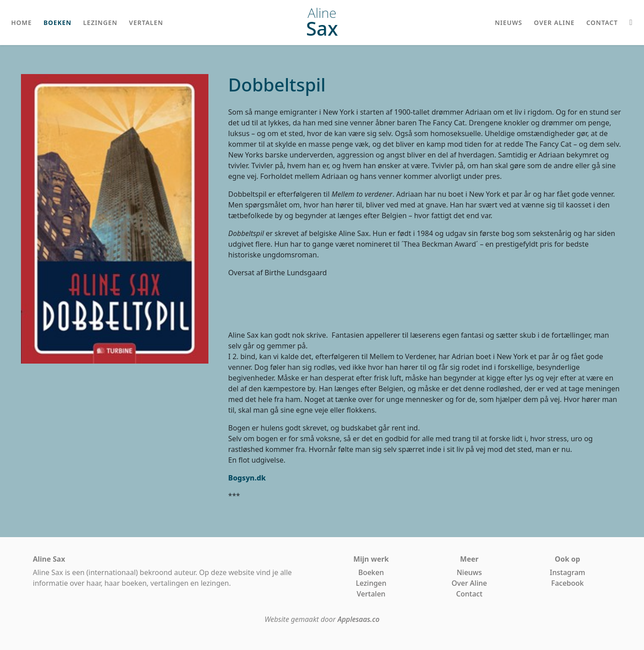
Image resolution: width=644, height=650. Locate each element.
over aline (554, 23)
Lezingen (371, 583)
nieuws (509, 23)
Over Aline (469, 583)
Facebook (567, 583)
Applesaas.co (358, 619)
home (21, 23)
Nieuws (469, 572)
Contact (469, 594)
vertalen (146, 23)
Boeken (371, 572)
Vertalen (371, 594)
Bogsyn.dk (247, 478)
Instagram (567, 572)
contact (602, 23)
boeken (57, 23)
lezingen (100, 23)
